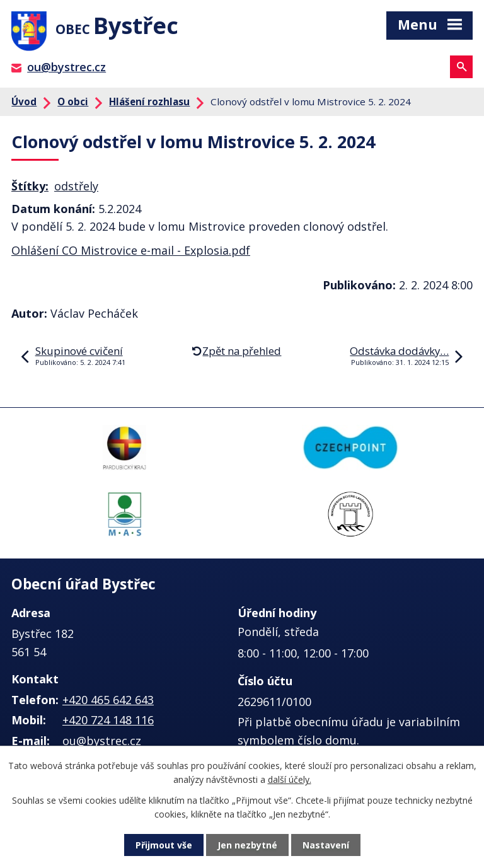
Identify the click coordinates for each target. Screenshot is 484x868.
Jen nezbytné (247, 845)
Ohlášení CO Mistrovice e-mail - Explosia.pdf (131, 250)
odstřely (76, 186)
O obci (73, 101)
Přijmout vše (164, 845)
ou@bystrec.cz (66, 67)
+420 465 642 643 (108, 700)
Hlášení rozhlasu (149, 101)
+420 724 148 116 (108, 720)
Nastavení (326, 845)
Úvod (24, 101)
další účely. (290, 779)
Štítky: (30, 186)
